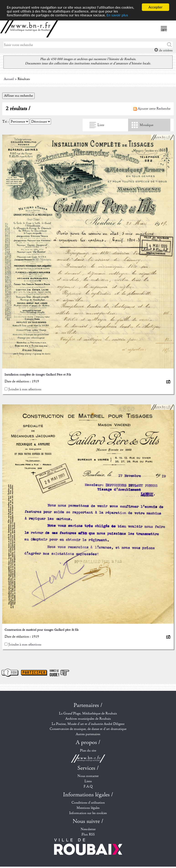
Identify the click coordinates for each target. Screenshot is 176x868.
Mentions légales (88, 808)
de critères (163, 50)
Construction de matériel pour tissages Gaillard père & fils (42, 630)
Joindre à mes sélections (25, 389)
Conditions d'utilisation (88, 803)
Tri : (5, 122)
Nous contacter (88, 776)
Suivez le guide (59, 673)
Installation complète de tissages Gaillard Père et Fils (38, 375)
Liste (101, 125)
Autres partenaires (88, 734)
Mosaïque (146, 125)
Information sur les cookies (88, 813)
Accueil (9, 79)
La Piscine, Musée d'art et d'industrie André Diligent (88, 724)
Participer (34, 673)
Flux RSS (88, 834)
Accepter (155, 7)
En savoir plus (117, 15)
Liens (88, 781)
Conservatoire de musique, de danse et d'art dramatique (88, 729)
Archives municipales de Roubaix (88, 719)
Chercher (170, 45)
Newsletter (88, 829)
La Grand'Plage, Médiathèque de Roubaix (88, 713)
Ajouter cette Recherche (152, 109)
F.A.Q (88, 786)
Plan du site (88, 751)
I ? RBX (10, 673)
